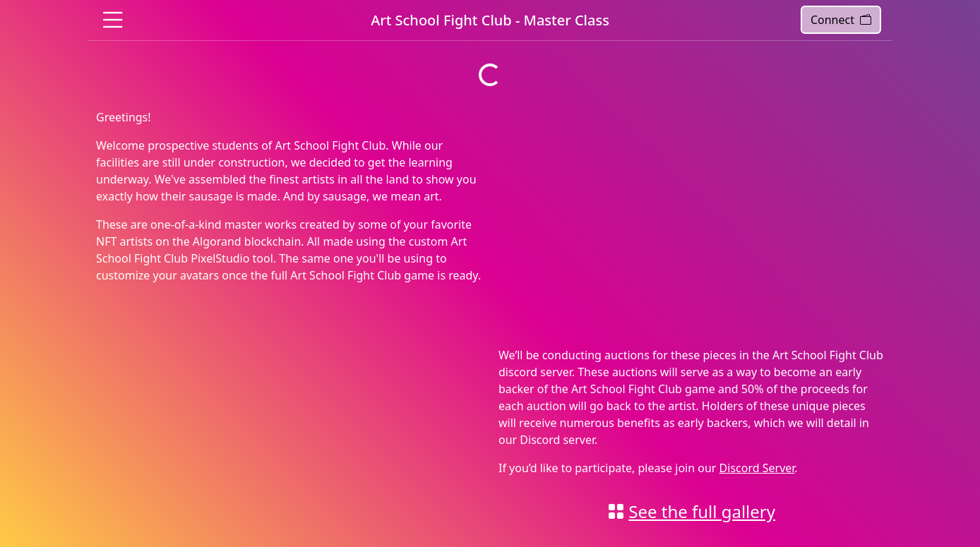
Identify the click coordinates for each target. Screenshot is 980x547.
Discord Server (757, 468)
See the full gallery (702, 511)
